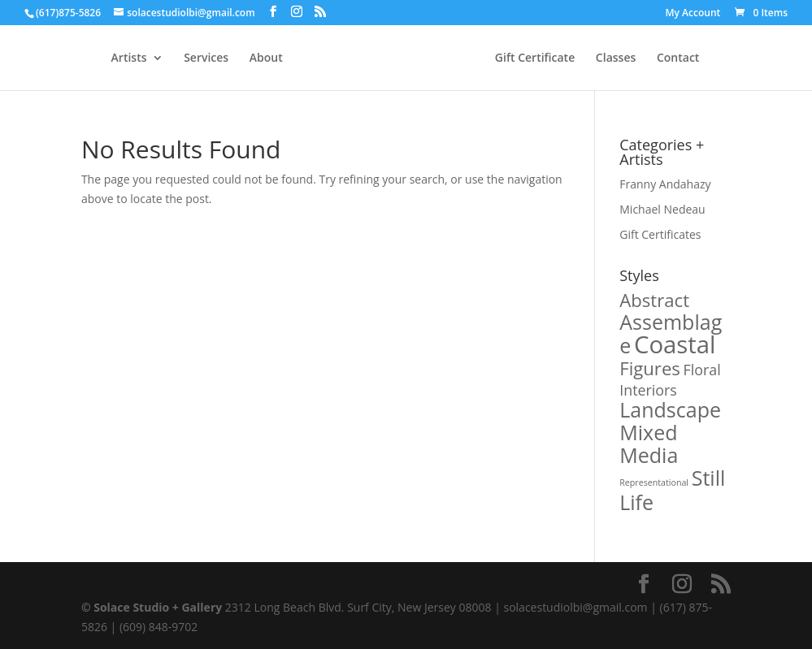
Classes (616, 58)
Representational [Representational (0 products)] (654, 482)
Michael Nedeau (662, 209)
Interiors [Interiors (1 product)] (648, 390)
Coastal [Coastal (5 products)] (675, 344)
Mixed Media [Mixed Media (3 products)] (649, 443)
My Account (693, 14)
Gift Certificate (535, 58)
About (266, 58)
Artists (129, 58)
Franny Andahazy (665, 184)
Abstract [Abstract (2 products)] (654, 300)
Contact (678, 58)
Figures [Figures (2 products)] (650, 368)
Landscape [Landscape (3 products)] (670, 409)
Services (206, 58)
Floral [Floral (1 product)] (702, 370)
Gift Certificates (660, 234)
